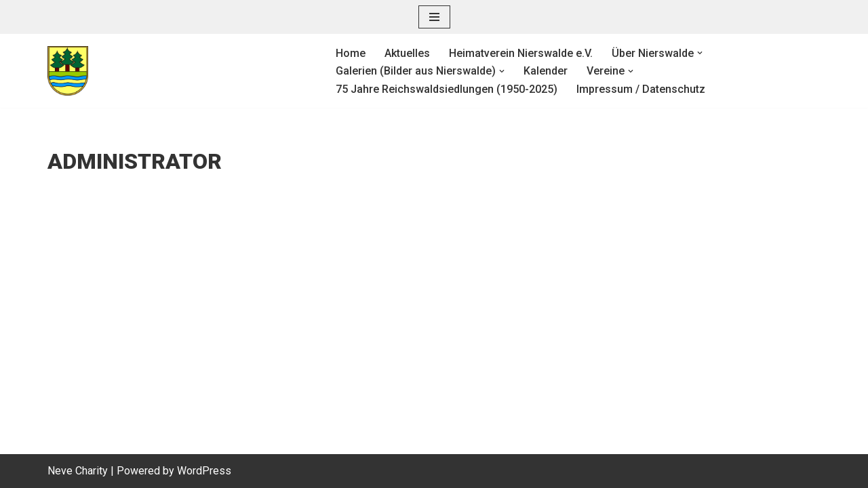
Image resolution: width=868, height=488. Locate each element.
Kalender (546, 71)
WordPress (204, 471)
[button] (700, 53)
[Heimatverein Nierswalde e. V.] (180, 71)
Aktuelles (407, 53)
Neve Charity (78, 471)
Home (351, 53)
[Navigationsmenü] (434, 17)
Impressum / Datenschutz (641, 89)
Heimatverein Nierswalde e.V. (521, 53)
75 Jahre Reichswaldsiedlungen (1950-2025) (447, 89)
